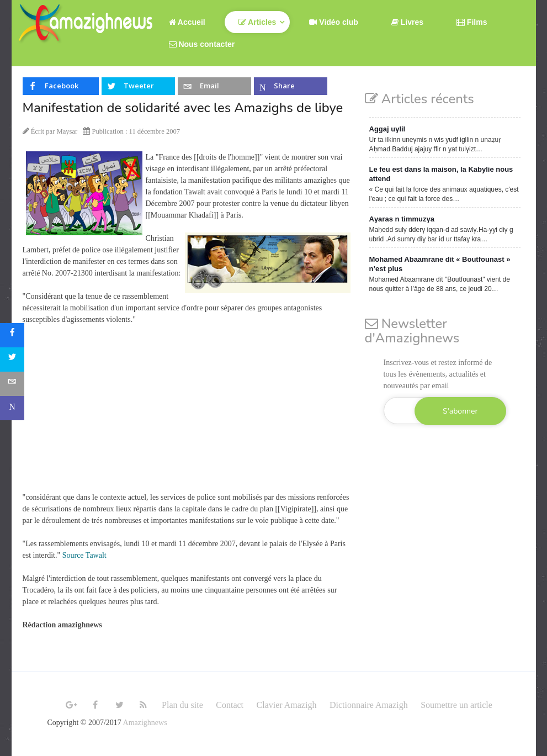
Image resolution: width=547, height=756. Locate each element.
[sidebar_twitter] (12, 360)
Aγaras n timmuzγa (402, 219)
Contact (230, 705)
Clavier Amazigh (287, 705)
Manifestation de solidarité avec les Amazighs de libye (183, 108)
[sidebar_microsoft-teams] (12, 408)
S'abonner (460, 411)
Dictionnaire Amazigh (369, 705)
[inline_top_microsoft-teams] (290, 86)
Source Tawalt (84, 555)
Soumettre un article (456, 705)
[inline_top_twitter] (138, 86)
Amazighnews (145, 723)
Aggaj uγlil (387, 129)
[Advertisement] (188, 414)
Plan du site (182, 705)
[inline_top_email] (214, 86)
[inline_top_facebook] (61, 86)
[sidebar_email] (12, 384)
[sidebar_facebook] (12, 335)
